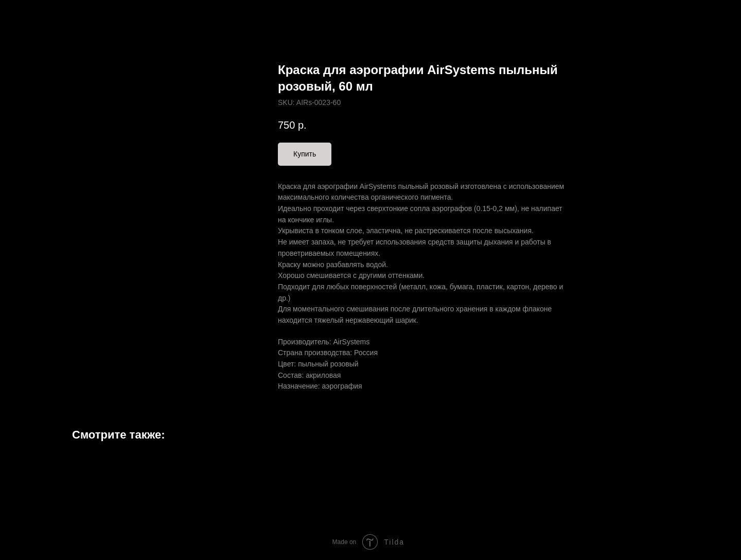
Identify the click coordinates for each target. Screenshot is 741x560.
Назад (30, 15)
